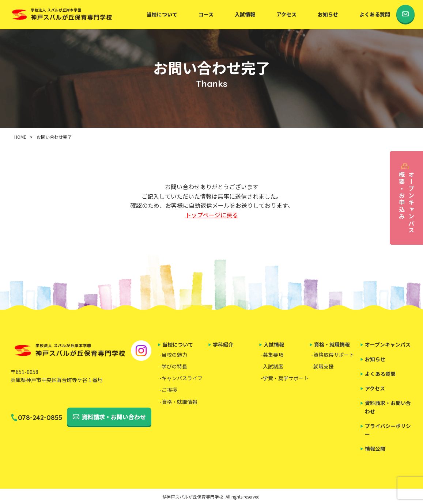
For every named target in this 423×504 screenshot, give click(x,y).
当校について (162, 14)
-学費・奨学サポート (285, 378)
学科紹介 (223, 344)
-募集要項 (272, 355)
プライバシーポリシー (388, 430)
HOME (20, 137)
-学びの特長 (173, 366)
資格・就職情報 (332, 344)
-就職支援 (322, 366)
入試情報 (245, 14)
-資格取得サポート (333, 355)
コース (206, 14)
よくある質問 (375, 14)
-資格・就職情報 (178, 402)
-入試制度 (272, 366)
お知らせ (328, 14)
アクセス (286, 14)
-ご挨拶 (168, 390)
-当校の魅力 (173, 355)
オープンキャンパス (388, 344)
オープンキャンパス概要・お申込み (407, 203)
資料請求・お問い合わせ (114, 417)
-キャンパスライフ (181, 378)
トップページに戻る (212, 215)
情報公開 (375, 448)
